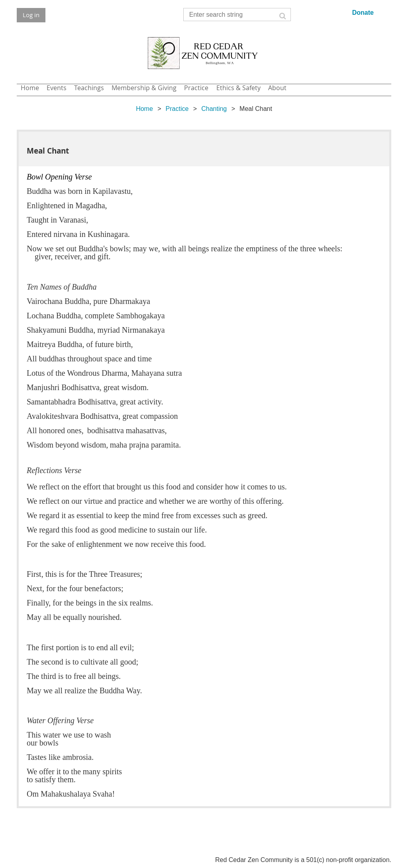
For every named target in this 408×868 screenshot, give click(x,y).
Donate (363, 13)
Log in (31, 15)
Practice (177, 109)
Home (144, 109)
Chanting (214, 109)
